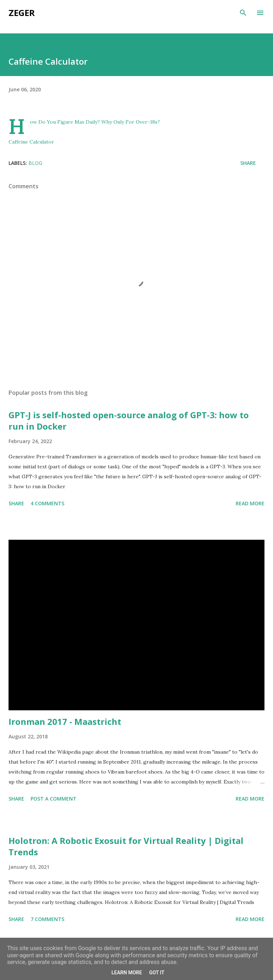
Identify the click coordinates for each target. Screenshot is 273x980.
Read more (250, 503)
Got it (157, 973)
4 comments (47, 503)
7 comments (47, 919)
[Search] (243, 13)
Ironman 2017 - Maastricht (65, 721)
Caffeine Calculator (31, 142)
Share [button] (248, 163)
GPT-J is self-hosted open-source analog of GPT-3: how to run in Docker (129, 421)
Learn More (127, 973)
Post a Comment (53, 799)
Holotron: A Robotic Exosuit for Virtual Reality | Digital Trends (126, 846)
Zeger (22, 13)
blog (35, 163)
